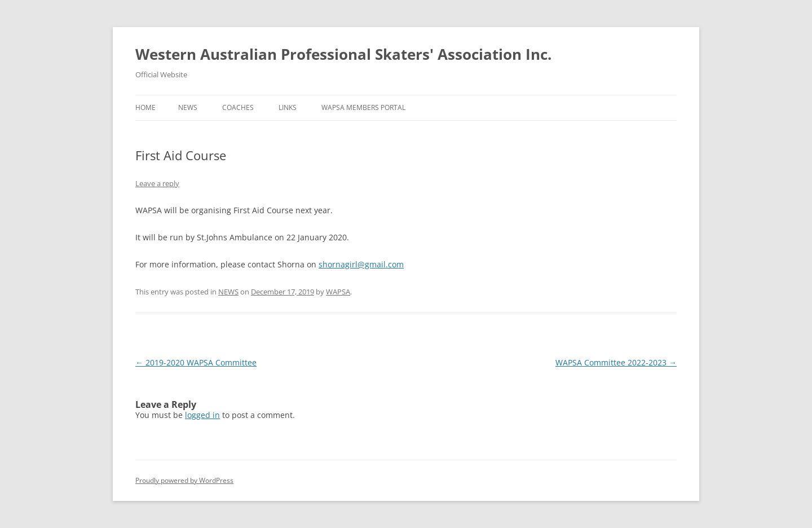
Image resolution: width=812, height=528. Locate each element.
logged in (202, 415)
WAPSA (338, 292)
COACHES (238, 107)
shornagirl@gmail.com (361, 264)
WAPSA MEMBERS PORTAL (363, 107)
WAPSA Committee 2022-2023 (616, 362)
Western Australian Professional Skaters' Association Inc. (343, 54)
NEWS (188, 107)
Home (145, 107)
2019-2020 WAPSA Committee (196, 362)
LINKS (288, 107)
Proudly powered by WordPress (184, 480)
